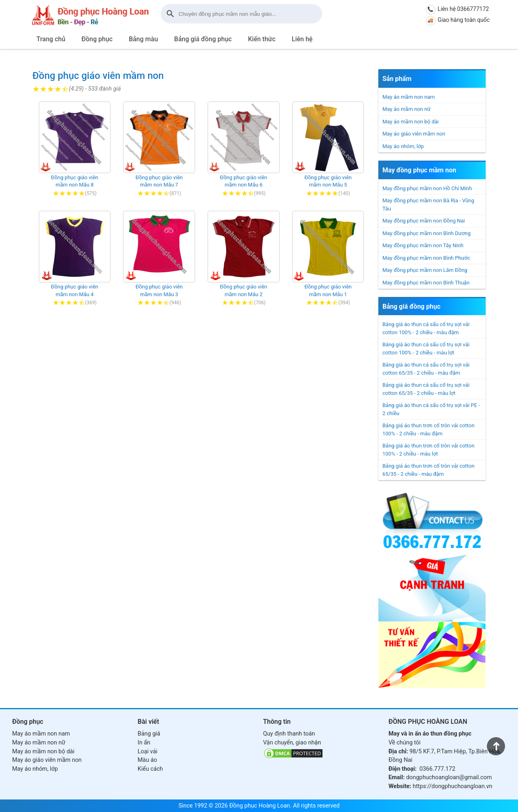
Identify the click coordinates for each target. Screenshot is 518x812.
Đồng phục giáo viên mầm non (98, 76)
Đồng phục (97, 39)
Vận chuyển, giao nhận (292, 743)
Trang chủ (51, 39)
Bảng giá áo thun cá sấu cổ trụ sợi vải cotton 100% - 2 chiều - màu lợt (426, 349)
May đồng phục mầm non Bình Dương (427, 233)
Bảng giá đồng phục (203, 39)
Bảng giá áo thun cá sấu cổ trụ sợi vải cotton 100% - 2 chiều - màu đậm (426, 328)
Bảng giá (149, 734)
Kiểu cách (150, 769)
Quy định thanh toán (289, 734)
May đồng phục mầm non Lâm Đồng (425, 270)
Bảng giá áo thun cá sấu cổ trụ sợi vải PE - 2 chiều (431, 409)
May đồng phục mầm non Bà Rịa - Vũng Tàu (428, 205)
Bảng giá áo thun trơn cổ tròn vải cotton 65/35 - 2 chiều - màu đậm (428, 470)
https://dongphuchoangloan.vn (453, 786)
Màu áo (147, 760)
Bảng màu (143, 39)
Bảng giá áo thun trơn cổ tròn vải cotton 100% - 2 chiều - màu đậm (428, 429)
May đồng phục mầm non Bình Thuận (426, 283)
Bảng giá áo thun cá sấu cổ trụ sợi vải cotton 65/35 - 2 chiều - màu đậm (426, 369)
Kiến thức (262, 39)
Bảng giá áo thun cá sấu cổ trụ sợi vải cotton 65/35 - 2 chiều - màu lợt (426, 389)
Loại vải (148, 752)
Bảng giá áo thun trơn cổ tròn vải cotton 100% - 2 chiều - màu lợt (428, 450)
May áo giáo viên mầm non (414, 134)
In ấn (144, 743)
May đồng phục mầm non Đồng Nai (424, 221)
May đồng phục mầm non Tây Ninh (423, 245)
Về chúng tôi (404, 743)
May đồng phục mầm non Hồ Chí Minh (427, 188)
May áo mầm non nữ (407, 109)
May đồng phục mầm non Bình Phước (426, 258)
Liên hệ (302, 39)
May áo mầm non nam (409, 97)
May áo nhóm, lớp (403, 146)
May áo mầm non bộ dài (411, 122)
